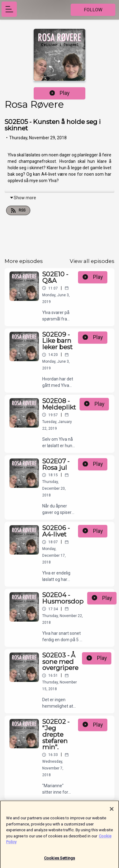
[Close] (112, 811)
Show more (23, 198)
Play (60, 93)
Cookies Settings (60, 861)
